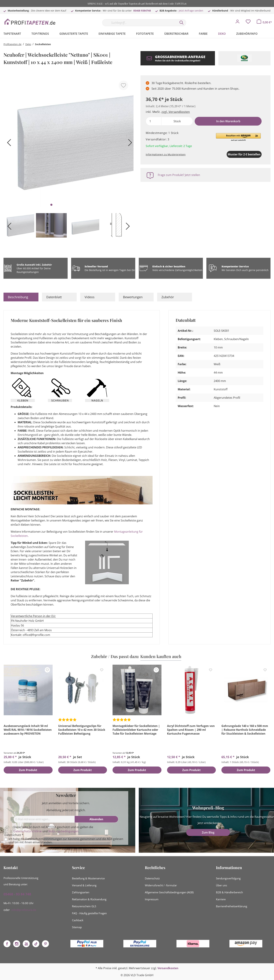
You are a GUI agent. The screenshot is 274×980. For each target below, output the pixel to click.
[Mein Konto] (237, 22)
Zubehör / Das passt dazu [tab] (115, 656)
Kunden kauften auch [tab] (161, 656)
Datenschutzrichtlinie (28, 831)
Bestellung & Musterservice (88, 878)
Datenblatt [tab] (54, 297)
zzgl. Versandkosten (176, 112)
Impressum (152, 899)
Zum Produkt (28, 770)
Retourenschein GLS (84, 906)
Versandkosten (168, 968)
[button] (238, 137)
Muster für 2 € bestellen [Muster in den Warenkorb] (226, 154)
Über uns (221, 885)
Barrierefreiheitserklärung (232, 906)
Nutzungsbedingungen (64, 831)
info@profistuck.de (24, 910)
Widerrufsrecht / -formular (161, 885)
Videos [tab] (90, 297)
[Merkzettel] (248, 22)
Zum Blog (208, 832)
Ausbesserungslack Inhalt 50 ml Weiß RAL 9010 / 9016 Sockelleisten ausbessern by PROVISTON (28, 730)
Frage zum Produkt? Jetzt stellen (179, 175)
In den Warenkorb (228, 121)
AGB (110, 839)
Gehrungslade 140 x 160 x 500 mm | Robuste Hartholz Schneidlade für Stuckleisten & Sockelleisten (245, 730)
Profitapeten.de (12, 44)
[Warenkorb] (264, 22)
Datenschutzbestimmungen (44, 839)
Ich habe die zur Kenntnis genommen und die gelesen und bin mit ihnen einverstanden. (66, 841)
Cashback (78, 920)
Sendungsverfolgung (228, 878)
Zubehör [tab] (168, 297)
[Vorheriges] (8, 144)
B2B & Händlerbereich (229, 892)
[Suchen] (182, 23)
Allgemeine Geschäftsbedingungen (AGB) (169, 892)
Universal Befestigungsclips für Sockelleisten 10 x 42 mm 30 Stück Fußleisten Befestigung (82, 730)
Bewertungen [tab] (133, 297)
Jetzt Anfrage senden (191, 11)
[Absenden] (96, 819)
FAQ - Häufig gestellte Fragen (89, 913)
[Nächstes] (129, 144)
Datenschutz (152, 878)
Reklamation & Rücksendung (89, 899)
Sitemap (77, 927)
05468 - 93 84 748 (17, 894)
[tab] (21, 297)
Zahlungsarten (81, 892)
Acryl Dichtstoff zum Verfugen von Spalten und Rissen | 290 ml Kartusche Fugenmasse (191, 730)
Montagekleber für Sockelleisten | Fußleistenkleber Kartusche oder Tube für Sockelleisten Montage (136, 730)
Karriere (221, 899)
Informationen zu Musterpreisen (166, 154)
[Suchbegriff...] (140, 23)
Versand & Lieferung (84, 885)
